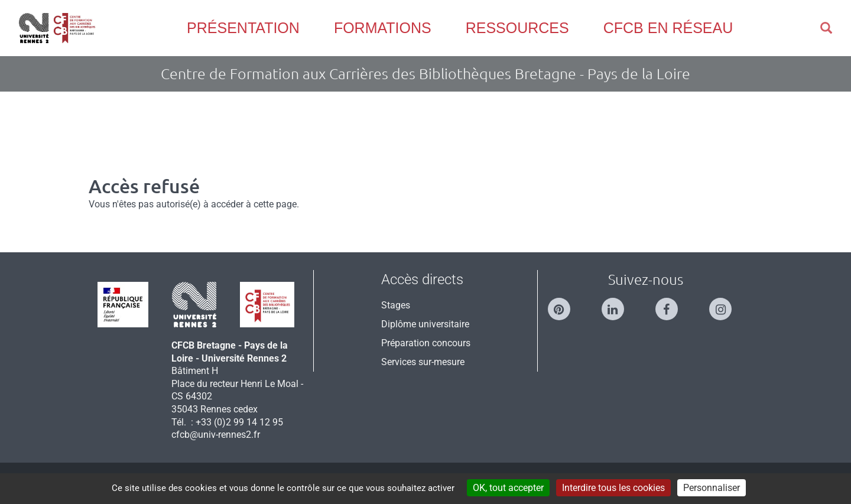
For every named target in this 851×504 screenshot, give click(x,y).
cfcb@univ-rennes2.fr (216, 435)
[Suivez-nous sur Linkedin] (619, 304)
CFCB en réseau (668, 28)
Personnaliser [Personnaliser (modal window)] (712, 488)
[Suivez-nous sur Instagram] (726, 304)
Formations (383, 28)
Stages (396, 305)
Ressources (517, 28)
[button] (826, 28)
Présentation (243, 28)
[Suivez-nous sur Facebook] (673, 304)
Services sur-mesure (423, 362)
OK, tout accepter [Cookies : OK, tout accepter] (508, 488)
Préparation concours (426, 343)
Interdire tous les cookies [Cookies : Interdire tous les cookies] (613, 488)
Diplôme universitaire (425, 324)
